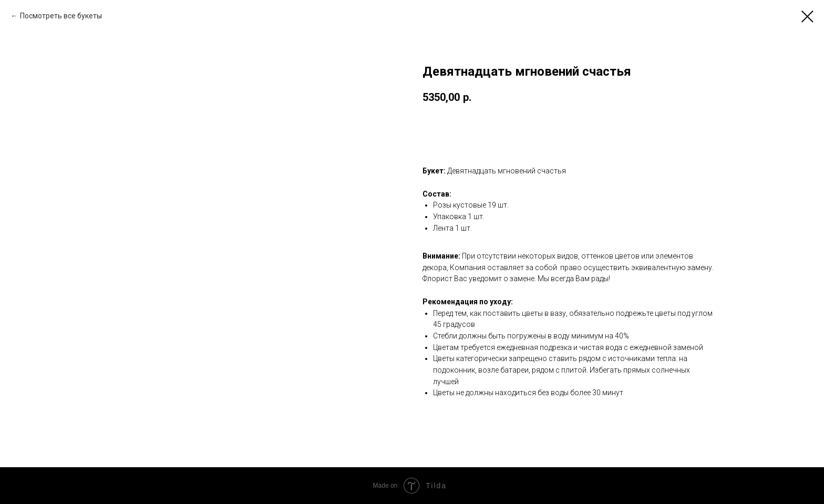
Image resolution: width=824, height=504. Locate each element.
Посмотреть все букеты (61, 16)
